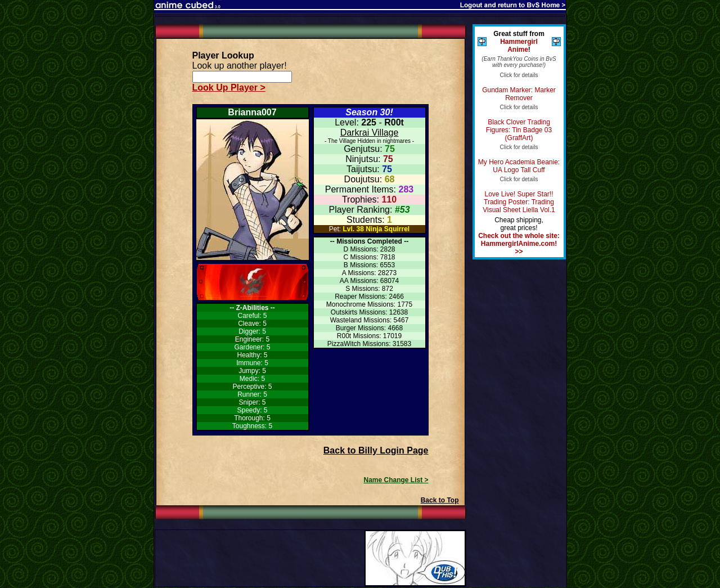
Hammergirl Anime (519, 46)
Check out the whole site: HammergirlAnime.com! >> (519, 244)
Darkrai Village (370, 133)
